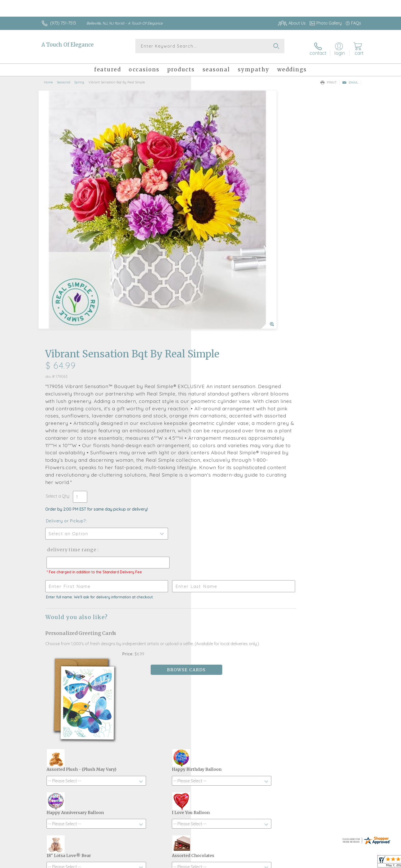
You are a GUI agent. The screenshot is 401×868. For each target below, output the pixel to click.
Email (350, 78)
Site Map (347, 863)
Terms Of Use (249, 863)
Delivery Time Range (226, 355)
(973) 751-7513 (63, 23)
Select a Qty (213, 302)
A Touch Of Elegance (68, 45)
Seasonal (64, 78)
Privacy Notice (279, 863)
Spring (79, 78)
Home (48, 78)
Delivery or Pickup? (221, 327)
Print (329, 78)
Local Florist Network (316, 863)
